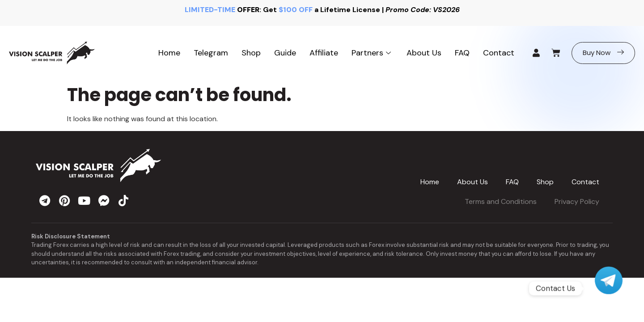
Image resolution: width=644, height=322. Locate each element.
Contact (499, 53)
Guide (285, 53)
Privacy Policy (577, 201)
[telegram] (45, 200)
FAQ (462, 53)
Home (169, 53)
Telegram (211, 53)
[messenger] (104, 200)
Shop (251, 53)
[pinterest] (64, 200)
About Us (424, 53)
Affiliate (324, 53)
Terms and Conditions (501, 201)
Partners (372, 53)
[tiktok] (123, 200)
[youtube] (84, 200)
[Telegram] (609, 288)
